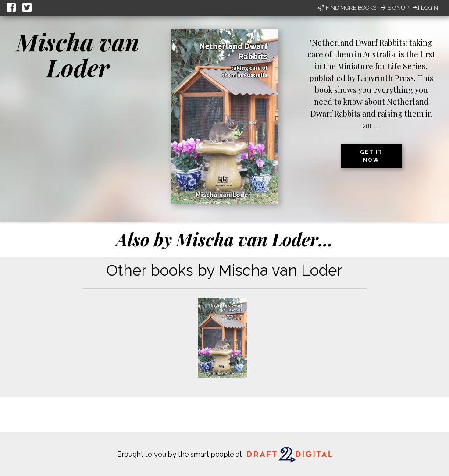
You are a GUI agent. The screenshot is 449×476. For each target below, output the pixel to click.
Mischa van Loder (78, 55)
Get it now (371, 156)
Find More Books (347, 8)
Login (426, 8)
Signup (395, 8)
